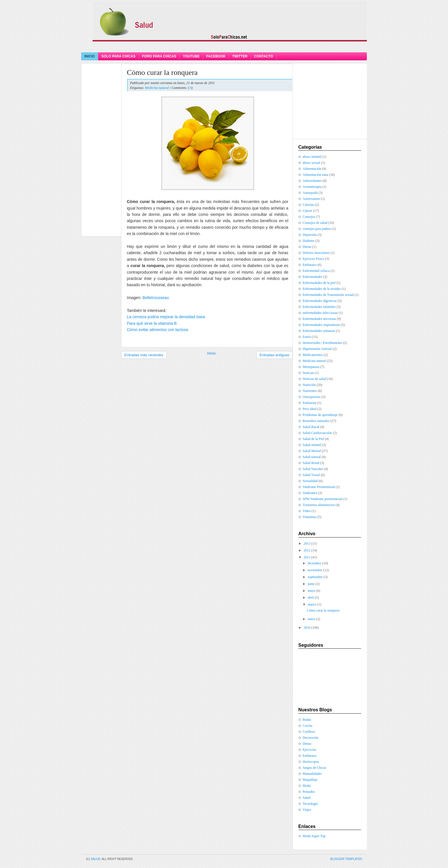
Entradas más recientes (144, 355)
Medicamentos (313, 355)
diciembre (315, 563)
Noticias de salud (314, 379)
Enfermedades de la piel (319, 283)
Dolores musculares (316, 253)
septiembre (315, 577)
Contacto (264, 56)
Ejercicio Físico (313, 259)
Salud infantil (312, 445)
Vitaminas (310, 517)
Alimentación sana (315, 175)
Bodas (307, 720)
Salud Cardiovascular (317, 433)
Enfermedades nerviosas (319, 319)
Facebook (216, 56)
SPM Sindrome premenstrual (322, 499)
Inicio (90, 56)
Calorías (308, 205)
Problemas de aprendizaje (320, 415)
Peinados (309, 792)
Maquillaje (310, 780)
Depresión (310, 235)
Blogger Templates (346, 859)
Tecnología (310, 804)
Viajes (307, 810)
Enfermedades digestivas (320, 301)
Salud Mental (312, 451)
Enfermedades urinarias (319, 331)
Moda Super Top (314, 836)
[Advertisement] (224, 46)
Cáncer (307, 211)
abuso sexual (311, 163)
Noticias (308, 373)
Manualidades (312, 774)
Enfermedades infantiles (319, 307)
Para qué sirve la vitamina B (152, 323)
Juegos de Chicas (314, 768)
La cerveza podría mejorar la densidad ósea (166, 317)
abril (311, 598)
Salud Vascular (313, 469)
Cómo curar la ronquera (162, 72)
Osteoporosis (312, 397)
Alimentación (312, 169)
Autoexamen (311, 199)
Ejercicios (309, 750)
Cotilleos (309, 732)
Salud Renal (311, 463)
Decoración (310, 738)
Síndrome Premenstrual (319, 487)
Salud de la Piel (313, 439)
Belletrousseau (156, 298)
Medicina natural (157, 88)
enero (312, 619)
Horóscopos (311, 762)
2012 (307, 550)
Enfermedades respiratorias (321, 325)
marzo (312, 604)
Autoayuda (310, 193)
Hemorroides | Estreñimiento (322, 343)
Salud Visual (311, 475)
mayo (312, 591)
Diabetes (309, 241)
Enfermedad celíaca (316, 271)
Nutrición (309, 385)
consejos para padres (317, 229)
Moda (307, 786)
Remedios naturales (316, 421)
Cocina (307, 726)
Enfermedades (312, 277)
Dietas (307, 247)
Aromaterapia (312, 187)
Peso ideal (310, 409)
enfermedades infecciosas (320, 313)
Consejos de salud (315, 223)
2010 (307, 628)
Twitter (240, 56)
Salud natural (312, 457)
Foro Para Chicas (159, 56)
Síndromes (310, 493)
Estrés (307, 337)
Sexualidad (310, 481)
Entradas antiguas (274, 355)
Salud (306, 798)
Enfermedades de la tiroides (322, 289)
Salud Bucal (311, 427)
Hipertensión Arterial (317, 349)
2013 (307, 544)
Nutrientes (310, 391)
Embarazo (310, 265)
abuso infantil (312, 157)
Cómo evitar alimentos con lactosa (157, 330)
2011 (307, 557)
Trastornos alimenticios (319, 505)
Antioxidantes (312, 181)
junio (311, 584)
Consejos (309, 217)
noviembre (315, 570)
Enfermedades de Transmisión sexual (328, 295)
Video (307, 511)
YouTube (191, 56)
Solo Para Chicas (118, 56)
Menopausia (311, 367)
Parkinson (309, 403)
